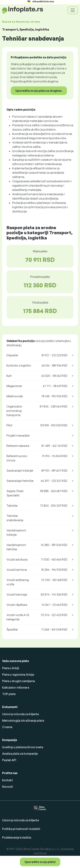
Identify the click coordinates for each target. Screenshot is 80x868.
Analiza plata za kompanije (20, 754)
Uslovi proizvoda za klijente (20, 714)
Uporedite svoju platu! (40, 862)
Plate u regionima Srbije (18, 675)
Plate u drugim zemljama (19, 681)
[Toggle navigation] (73, 10)
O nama (7, 727)
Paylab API (9, 760)
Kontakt (8, 780)
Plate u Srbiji (11, 668)
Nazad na (21, 22)
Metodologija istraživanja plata (23, 721)
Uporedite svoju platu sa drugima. (39, 91)
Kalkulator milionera (16, 688)
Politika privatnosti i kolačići (21, 829)
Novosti (8, 787)
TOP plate (9, 694)
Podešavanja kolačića (17, 837)
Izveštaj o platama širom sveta (23, 747)
